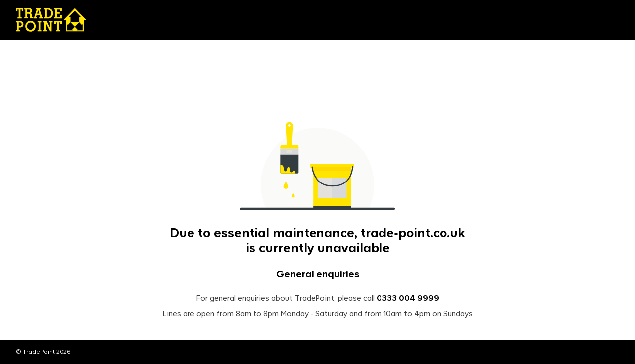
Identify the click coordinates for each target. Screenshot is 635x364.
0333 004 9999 (408, 299)
